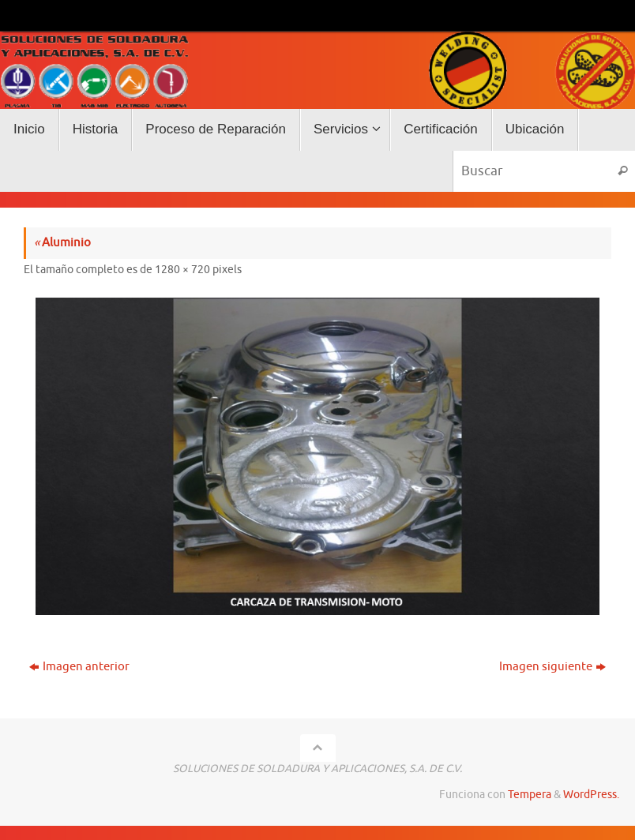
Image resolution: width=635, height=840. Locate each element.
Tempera (530, 795)
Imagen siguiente (552, 667)
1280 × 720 (182, 270)
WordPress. (591, 795)
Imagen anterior (79, 667)
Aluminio (62, 243)
